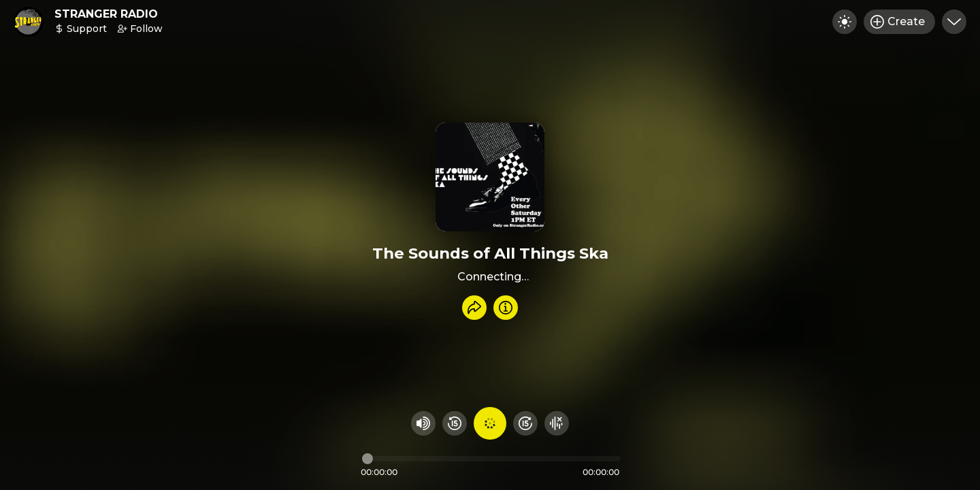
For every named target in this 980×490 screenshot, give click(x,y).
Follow (140, 29)
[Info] (506, 308)
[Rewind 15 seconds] (455, 423)
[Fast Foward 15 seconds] (525, 423)
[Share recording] (474, 308)
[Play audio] (490, 423)
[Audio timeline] (491, 459)
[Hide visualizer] (557, 423)
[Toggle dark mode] (845, 22)
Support (81, 29)
